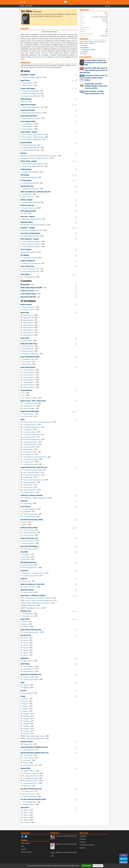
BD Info (22, 6)
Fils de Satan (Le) (26, 506)
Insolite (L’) (24, 579)
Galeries (82, 848)
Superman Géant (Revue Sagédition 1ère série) (34, 747)
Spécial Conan (25, 658)
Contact (24, 849)
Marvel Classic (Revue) (27, 590)
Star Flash (23, 690)
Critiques (83, 839)
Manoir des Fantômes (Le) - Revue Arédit (33, 584)
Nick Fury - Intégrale (27, 200)
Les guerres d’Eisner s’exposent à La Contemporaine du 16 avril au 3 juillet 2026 (96, 62)
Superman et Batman (27, 741)
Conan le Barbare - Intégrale (29, 132)
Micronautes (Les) (26, 611)
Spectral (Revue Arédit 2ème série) (31, 674)
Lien (107, 29)
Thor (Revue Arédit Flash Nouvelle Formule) (33, 799)
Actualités (83, 836)
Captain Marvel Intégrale (28, 110)
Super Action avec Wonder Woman (30, 233)
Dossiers (83, 842)
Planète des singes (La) (27, 205)
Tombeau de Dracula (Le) (28, 261)
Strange (23, 696)
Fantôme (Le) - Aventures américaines (32, 495)
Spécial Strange (25, 664)
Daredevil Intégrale (26, 142)
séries (85, 45)
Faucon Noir (24, 501)
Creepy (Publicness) (26, 390)
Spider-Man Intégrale (27, 222)
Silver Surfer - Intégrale (28, 216)
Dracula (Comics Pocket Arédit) (30, 411)
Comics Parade (25, 338)
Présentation (25, 843)
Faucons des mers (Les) (27, 291)
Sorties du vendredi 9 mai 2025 (66, 836)
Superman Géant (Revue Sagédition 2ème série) (35, 753)
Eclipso (23, 419)
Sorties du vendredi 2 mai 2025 (66, 852)
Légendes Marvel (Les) (27, 186)
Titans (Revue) (25, 807)
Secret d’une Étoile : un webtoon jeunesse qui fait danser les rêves (95, 92)
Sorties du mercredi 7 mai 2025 (66, 844)
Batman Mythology (26, 99)
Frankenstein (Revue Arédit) (29, 528)
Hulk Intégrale (25, 175)
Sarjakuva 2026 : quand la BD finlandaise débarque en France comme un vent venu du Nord (96, 86)
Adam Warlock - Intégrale (28, 75)
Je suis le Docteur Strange (28, 294)
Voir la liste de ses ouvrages (50, 32)
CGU (23, 846)
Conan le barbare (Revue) (28, 367)
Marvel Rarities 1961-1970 (28, 297)
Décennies (24, 153)
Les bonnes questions (87, 845)
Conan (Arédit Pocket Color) (29, 344)
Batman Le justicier (26, 304)
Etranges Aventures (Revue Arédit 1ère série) (34, 467)
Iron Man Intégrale (26, 180)
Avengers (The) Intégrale (28, 88)
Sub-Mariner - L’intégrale (28, 228)
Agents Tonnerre (25, 80)
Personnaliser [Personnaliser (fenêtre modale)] (98, 866)
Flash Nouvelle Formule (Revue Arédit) (32, 519)
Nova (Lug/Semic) (26, 635)
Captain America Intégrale (28, 105)
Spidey (23, 682)
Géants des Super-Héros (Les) (29, 538)
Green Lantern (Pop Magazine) (29, 546)
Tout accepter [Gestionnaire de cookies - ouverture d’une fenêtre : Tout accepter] (86, 866)
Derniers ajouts (26, 852)
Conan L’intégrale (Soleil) (28, 121)
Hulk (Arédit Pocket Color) (28, 562)
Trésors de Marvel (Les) (27, 266)
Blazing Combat (25, 284)
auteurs (86, 52)
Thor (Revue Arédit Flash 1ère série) (31, 789)
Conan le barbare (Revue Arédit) (30, 357)
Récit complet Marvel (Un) (28, 211)
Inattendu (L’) (25, 570)
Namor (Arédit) (25, 619)
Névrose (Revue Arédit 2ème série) (31, 630)
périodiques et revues (89, 50)
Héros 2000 (24, 552)
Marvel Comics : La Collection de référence (33, 595)
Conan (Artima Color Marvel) (29, 116)
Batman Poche (25, 312)
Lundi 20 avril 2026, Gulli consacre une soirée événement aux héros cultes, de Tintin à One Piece (93, 70)
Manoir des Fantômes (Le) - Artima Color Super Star (36, 192)
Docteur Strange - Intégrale (29, 161)
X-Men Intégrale (25, 274)
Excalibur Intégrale (26, 169)
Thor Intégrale (25, 255)
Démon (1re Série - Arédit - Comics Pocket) (33, 401)
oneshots (86, 48)
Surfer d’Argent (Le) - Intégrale (30, 239)
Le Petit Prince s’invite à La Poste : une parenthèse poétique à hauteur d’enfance (96, 78)
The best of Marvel (26, 249)
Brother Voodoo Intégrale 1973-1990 (31, 288)
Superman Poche (25, 768)
